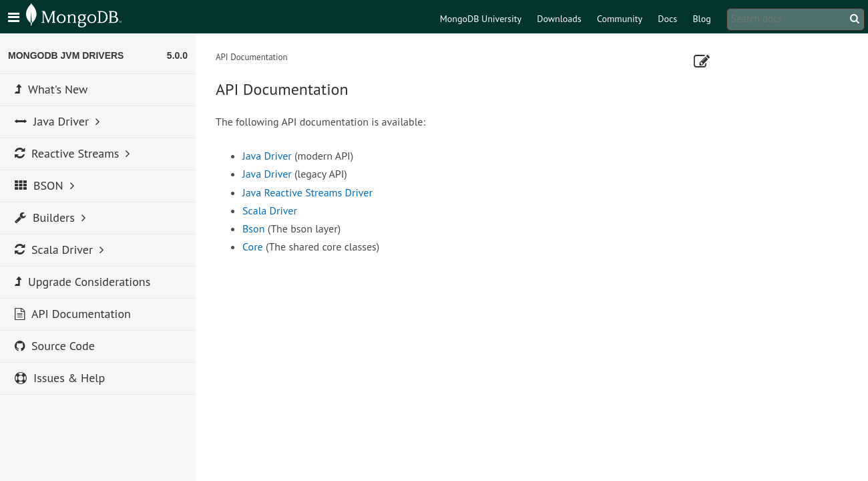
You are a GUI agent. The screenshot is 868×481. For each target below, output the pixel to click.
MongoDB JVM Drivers (66, 55)
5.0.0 (177, 55)
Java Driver (267, 156)
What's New (51, 89)
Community (620, 19)
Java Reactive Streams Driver (307, 192)
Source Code (55, 346)
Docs (667, 19)
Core (253, 247)
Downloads (559, 19)
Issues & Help (60, 378)
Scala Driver (270, 210)
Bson (253, 228)
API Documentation (73, 314)
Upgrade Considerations (82, 282)
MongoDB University (481, 19)
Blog (701, 19)
